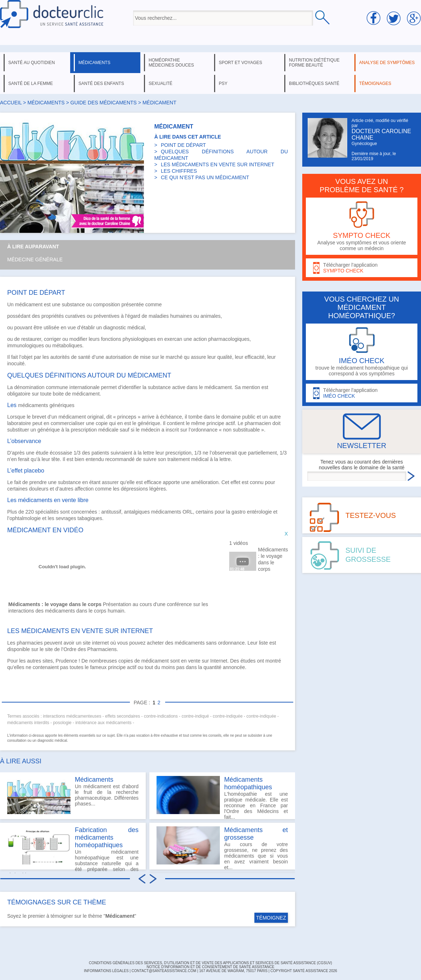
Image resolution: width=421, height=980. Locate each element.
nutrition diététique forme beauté (314, 63)
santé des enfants (101, 83)
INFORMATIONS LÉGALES (106, 971)
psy (223, 83)
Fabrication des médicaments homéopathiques (107, 837)
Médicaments (94, 780)
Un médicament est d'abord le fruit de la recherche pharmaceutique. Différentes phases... (73, 795)
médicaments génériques (46, 405)
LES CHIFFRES (179, 171)
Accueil (11, 103)
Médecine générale (35, 259)
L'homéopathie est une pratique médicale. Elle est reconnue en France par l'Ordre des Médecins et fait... (222, 798)
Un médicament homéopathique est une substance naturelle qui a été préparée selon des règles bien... (73, 848)
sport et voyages (241, 63)
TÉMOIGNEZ (271, 918)
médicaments (94, 63)
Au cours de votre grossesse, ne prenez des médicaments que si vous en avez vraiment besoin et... (222, 848)
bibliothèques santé (314, 83)
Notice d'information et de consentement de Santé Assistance (210, 967)
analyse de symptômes (387, 63)
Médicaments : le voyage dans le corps (272, 559)
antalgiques (137, 512)
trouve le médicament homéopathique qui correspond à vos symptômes (362, 352)
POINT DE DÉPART (183, 145)
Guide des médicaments (104, 103)
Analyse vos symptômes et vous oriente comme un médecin (362, 226)
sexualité (160, 83)
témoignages (375, 83)
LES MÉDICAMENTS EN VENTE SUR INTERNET (218, 164)
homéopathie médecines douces (171, 63)
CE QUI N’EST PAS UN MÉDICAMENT (205, 177)
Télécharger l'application (362, 268)
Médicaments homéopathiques (248, 783)
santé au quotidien (31, 63)
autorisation (118, 357)
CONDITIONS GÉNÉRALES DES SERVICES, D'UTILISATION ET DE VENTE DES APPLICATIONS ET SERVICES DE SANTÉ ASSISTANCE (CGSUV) (210, 963)
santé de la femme (31, 83)
